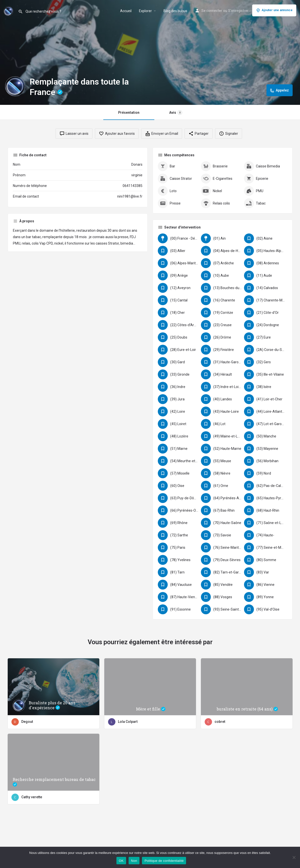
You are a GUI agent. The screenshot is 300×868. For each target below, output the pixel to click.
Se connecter (212, 11)
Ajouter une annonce (274, 10)
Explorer (145, 11)
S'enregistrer (238, 11)
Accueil (126, 11)
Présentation (129, 113)
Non (134, 861)
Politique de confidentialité (164, 861)
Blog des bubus (175, 11)
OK (121, 861)
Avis (176, 113)
